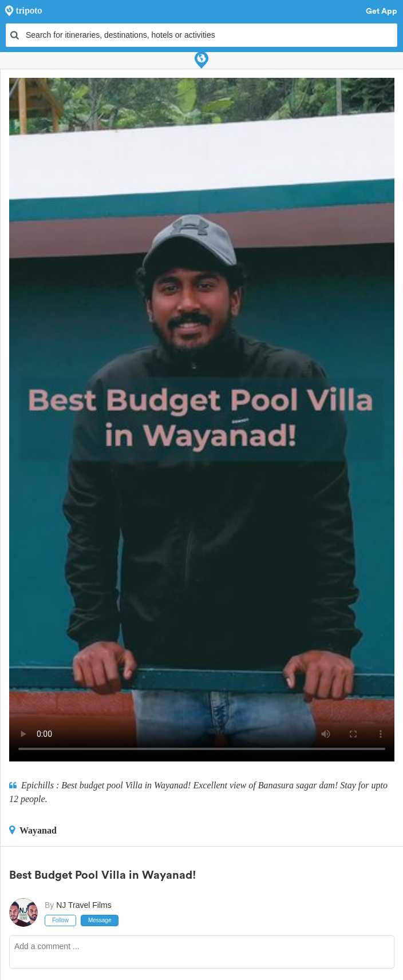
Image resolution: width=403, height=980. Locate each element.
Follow (60, 920)
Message (100, 920)
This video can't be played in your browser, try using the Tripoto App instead (202, 420)
